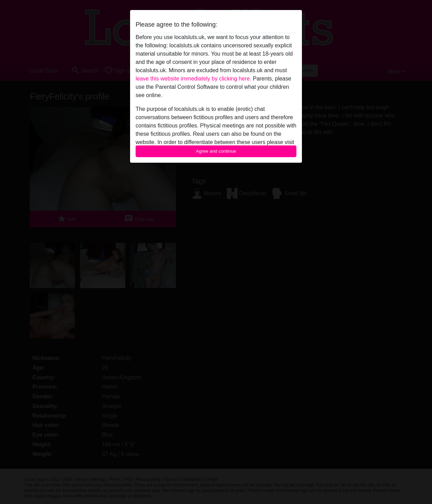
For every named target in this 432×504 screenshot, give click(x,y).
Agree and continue (216, 151)
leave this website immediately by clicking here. (193, 79)
